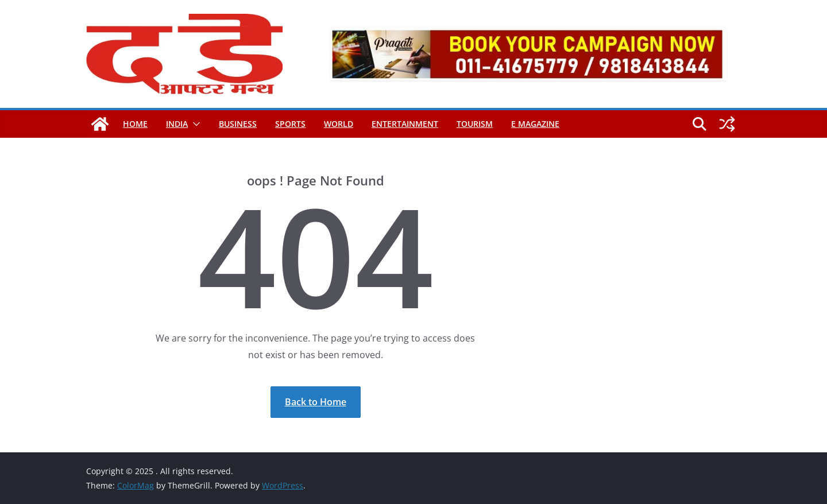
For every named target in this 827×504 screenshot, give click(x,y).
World (339, 124)
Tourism (475, 124)
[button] (194, 124)
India (177, 124)
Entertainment (405, 124)
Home (135, 124)
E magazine (535, 124)
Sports (290, 124)
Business (238, 124)
